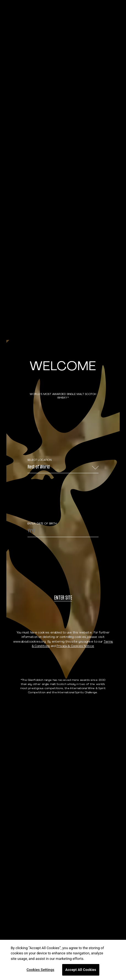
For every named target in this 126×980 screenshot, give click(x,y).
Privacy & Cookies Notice (75, 646)
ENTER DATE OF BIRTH (42, 524)
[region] (63, 960)
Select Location (40, 460)
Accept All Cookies (81, 970)
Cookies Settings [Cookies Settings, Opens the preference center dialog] (40, 970)
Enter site (63, 598)
